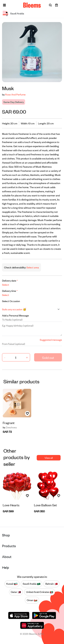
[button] (4, 5)
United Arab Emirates (40, 592)
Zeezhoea (10, 427)
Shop (6, 535)
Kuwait (12, 584)
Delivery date (10, 280)
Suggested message (51, 340)
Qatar (16, 592)
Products (9, 546)
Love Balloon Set (45, 505)
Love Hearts (11, 505)
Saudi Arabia (32, 584)
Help (6, 567)
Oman (32, 600)
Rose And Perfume (15, 94)
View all (49, 458)
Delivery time (10, 291)
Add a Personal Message (15, 315)
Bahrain (52, 584)
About (7, 557)
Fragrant (9, 423)
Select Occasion (11, 301)
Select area (32, 267)
